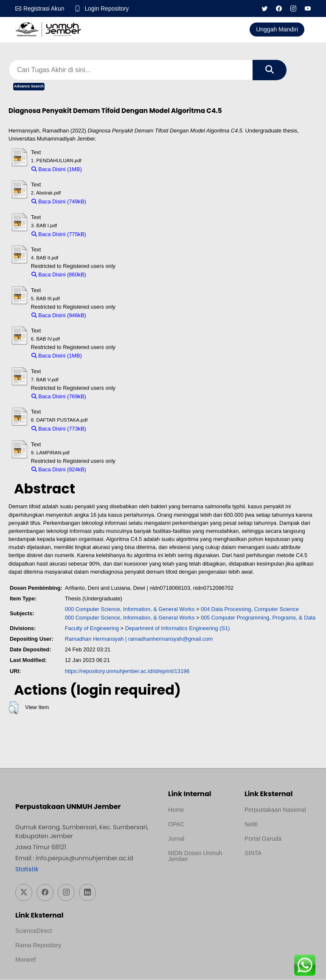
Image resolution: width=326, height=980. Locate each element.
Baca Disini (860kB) (59, 275)
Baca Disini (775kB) (59, 235)
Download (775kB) (112, 235)
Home (176, 810)
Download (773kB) (112, 429)
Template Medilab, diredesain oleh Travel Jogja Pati (274, 873)
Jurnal (176, 839)
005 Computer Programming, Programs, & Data (258, 618)
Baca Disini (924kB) (59, 470)
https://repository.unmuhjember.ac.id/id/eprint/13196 (127, 671)
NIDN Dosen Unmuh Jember (195, 856)
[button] (13, 708)
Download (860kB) (112, 275)
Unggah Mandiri (277, 29)
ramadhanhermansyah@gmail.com (170, 639)
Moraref (25, 960)
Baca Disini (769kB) (59, 397)
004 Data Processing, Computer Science (250, 610)
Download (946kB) (112, 316)
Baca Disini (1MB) (57, 170)
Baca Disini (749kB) (59, 202)
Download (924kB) (112, 470)
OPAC (176, 824)
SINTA (253, 853)
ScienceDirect (34, 931)
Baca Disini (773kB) (59, 429)
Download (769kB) (112, 397)
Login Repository (107, 8)
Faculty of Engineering (92, 629)
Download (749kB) (112, 202)
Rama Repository (38, 946)
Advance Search (29, 87)
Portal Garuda (263, 839)
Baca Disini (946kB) (59, 316)
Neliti (251, 824)
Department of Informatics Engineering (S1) (178, 629)
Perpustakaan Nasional (275, 810)
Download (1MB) (106, 170)
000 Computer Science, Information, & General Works (130, 610)
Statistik (27, 869)
